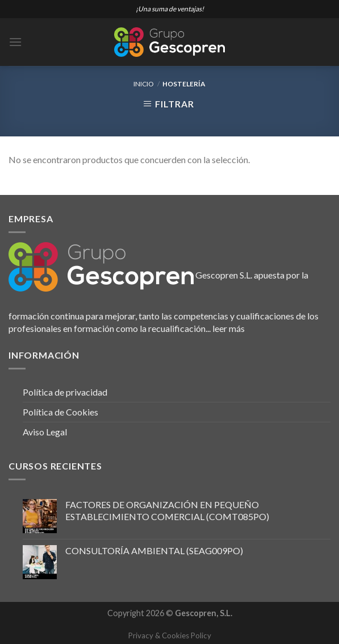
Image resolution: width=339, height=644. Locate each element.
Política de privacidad (65, 392)
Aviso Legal (45, 432)
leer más (229, 328)
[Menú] (15, 42)
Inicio (144, 84)
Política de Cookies (60, 412)
